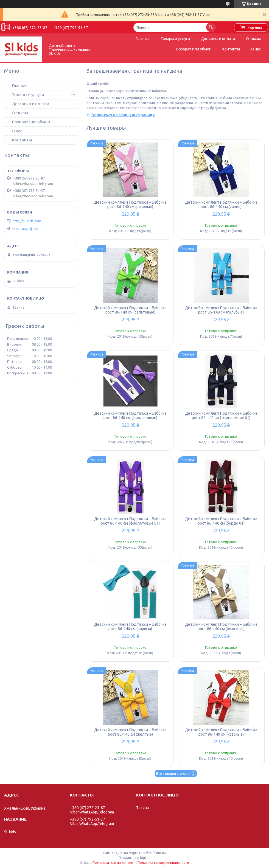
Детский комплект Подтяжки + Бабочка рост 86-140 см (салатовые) (130, 310)
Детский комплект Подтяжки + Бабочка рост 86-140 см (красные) (221, 732)
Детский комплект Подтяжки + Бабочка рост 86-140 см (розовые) (130, 204)
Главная (143, 39)
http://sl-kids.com (27, 221)
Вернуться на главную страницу (123, 115)
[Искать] (211, 27)
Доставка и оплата (218, 39)
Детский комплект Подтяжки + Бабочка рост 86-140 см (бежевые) (221, 627)
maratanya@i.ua (25, 229)
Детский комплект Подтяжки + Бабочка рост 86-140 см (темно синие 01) (221, 415)
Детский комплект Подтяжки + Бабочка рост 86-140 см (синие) (221, 204)
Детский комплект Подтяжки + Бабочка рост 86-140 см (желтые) (130, 732)
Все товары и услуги (173, 773)
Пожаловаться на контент (114, 863)
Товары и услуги (175, 39)
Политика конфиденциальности (163, 863)
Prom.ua (159, 853)
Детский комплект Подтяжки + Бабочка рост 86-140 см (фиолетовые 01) (130, 521)
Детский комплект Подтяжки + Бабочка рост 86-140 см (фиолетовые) (130, 415)
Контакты (231, 49)
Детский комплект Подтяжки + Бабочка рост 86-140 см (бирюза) (130, 627)
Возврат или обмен (194, 49)
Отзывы (253, 39)
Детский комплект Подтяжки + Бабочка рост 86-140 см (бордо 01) (221, 521)
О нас (256, 49)
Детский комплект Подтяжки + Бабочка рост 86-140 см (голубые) (221, 310)
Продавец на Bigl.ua (134, 858)
